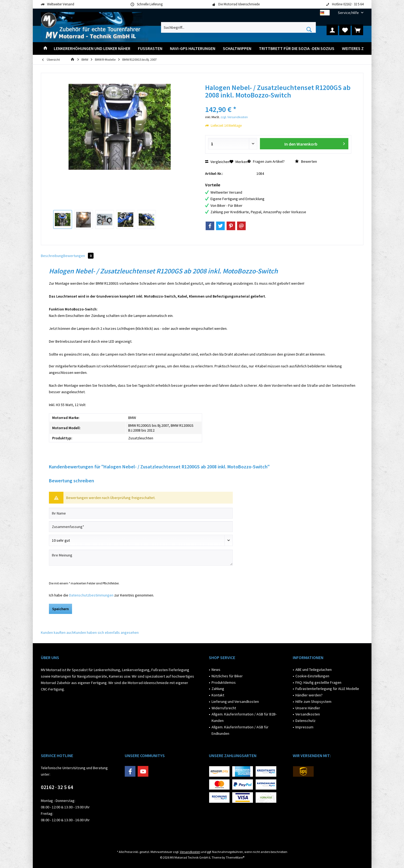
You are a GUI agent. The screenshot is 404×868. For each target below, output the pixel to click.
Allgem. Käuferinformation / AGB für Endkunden (240, 730)
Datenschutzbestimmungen (91, 595)
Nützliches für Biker (227, 676)
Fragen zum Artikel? (266, 161)
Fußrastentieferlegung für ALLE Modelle (327, 689)
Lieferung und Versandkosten (235, 701)
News (216, 670)
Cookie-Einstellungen (312, 676)
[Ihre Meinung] (141, 558)
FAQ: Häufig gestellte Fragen (318, 682)
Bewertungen (78, 256)
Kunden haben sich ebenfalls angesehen (106, 632)
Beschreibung (52, 256)
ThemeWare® (235, 857)
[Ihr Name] (141, 513)
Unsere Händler (308, 708)
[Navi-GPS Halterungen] (193, 48)
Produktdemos (224, 682)
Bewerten (306, 161)
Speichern (60, 609)
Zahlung (218, 689)
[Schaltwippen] (237, 48)
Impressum (304, 727)
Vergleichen (217, 162)
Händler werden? (309, 695)
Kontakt (218, 695)
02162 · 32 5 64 (57, 787)
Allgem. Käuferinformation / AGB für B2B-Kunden (244, 717)
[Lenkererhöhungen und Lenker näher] (92, 48)
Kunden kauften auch (57, 632)
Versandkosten (308, 714)
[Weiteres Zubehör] (360, 48)
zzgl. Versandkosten (234, 117)
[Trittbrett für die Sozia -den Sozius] (297, 48)
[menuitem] (349, 13)
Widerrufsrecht (224, 708)
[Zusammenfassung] (141, 527)
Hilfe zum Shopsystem (313, 701)
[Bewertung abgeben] (141, 540)
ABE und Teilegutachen (314, 670)
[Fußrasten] (150, 48)
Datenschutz (305, 721)
